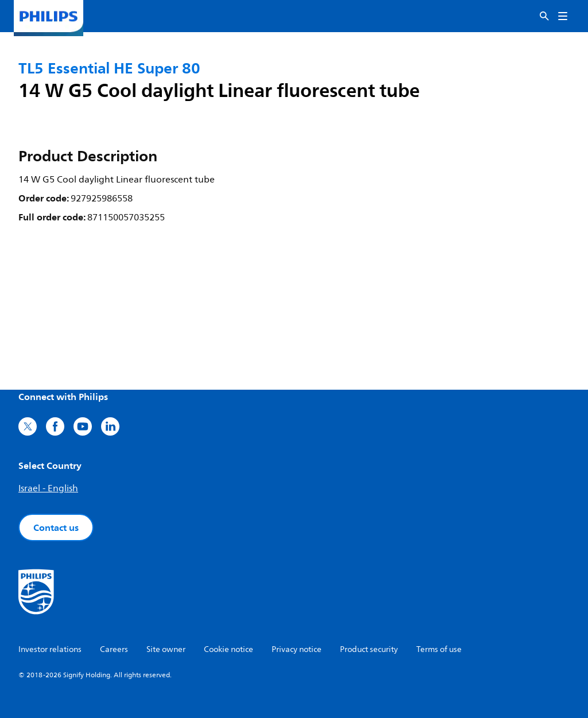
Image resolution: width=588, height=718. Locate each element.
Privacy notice (297, 649)
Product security (369, 649)
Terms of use (439, 649)
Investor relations (50, 649)
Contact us (56, 527)
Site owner (166, 649)
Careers (114, 649)
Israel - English (48, 488)
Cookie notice (229, 649)
